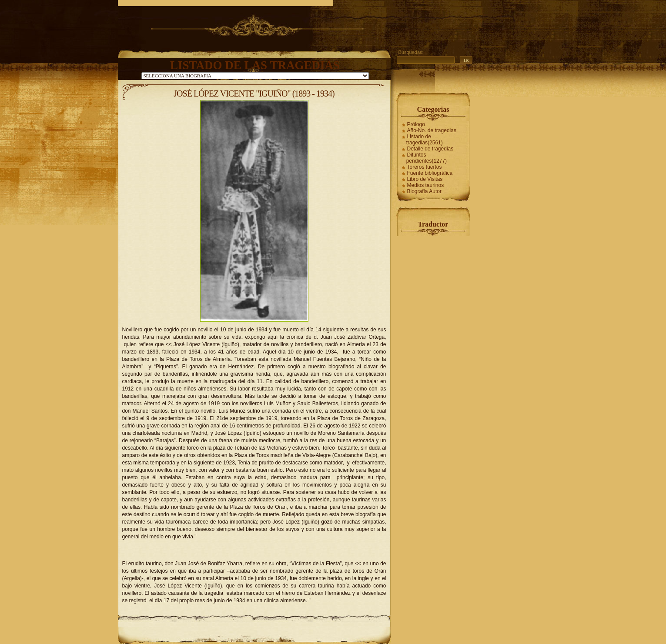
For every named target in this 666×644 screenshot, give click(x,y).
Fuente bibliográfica (430, 173)
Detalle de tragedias (430, 149)
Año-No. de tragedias (432, 130)
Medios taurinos (426, 185)
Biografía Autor (424, 191)
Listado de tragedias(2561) (425, 140)
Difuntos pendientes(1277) (427, 158)
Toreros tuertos (425, 167)
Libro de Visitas (425, 179)
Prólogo (416, 124)
